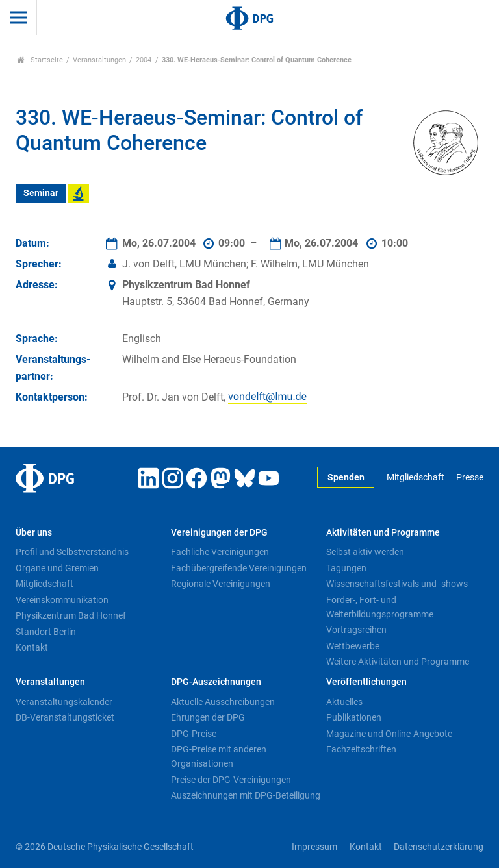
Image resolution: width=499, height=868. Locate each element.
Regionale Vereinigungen (221, 584)
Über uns (34, 533)
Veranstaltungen (99, 60)
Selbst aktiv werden (365, 552)
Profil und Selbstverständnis (72, 552)
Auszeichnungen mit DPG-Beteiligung (246, 795)
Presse (470, 477)
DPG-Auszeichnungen (216, 682)
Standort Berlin (46, 632)
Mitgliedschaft (416, 477)
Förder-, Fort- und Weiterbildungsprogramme (380, 607)
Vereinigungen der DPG (219, 533)
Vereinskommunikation (62, 600)
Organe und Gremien (57, 568)
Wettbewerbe (353, 646)
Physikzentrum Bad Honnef (71, 615)
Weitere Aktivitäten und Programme (398, 662)
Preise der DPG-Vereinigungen (231, 780)
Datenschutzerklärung (439, 847)
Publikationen (354, 717)
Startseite (40, 60)
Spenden (346, 477)
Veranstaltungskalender (64, 702)
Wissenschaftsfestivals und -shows (397, 584)
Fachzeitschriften (361, 749)
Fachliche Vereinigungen (220, 552)
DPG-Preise (194, 734)
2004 (144, 60)
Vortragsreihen (356, 630)
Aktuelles (344, 702)
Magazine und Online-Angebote (389, 734)
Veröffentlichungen (366, 682)
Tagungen (346, 568)
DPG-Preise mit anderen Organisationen (219, 756)
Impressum (314, 847)
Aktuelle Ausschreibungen (223, 702)
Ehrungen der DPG (208, 717)
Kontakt (32, 647)
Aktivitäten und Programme (383, 533)
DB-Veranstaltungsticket (65, 717)
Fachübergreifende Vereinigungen (239, 568)
